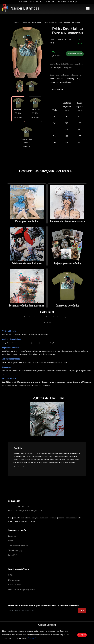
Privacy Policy (34, 638)
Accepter (82, 635)
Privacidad (13, 555)
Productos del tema (63, 23)
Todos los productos (27, 23)
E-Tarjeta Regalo (15, 585)
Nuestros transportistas (18, 546)
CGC (10, 575)
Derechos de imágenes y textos (21, 590)
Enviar (82, 610)
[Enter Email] (43, 610)
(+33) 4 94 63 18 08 (32, 2)
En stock (12, 536)
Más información (19, 467)
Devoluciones (14, 580)
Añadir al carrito (75, 54)
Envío (11, 541)
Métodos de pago (16, 551)
